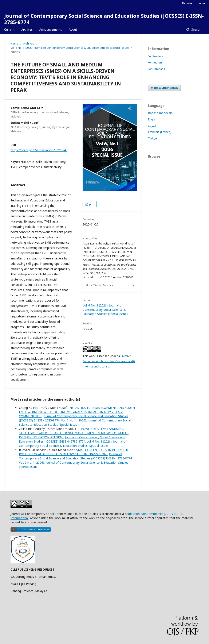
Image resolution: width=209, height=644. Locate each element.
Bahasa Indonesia (160, 113)
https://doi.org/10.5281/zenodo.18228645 (39, 150)
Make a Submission (164, 88)
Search (196, 29)
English (153, 119)
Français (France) (160, 132)
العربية (152, 126)
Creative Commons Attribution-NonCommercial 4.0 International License (109, 361)
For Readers (156, 56)
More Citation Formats (99, 285)
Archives (27, 29)
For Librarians (156, 69)
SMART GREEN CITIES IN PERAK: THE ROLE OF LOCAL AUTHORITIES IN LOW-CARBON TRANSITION (74, 452)
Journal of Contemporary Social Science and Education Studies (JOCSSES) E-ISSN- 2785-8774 (104, 19)
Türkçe (152, 138)
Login (201, 3)
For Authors (155, 62)
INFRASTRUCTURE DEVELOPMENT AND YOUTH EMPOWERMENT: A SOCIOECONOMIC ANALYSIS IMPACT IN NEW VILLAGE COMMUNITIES (77, 412)
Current (9, 29)
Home (14, 43)
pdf (91, 204)
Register (188, 3)
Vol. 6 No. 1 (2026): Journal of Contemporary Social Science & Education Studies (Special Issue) (70, 48)
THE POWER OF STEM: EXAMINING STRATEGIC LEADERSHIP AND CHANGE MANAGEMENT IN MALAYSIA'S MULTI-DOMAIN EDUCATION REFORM (74, 433)
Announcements (51, 29)
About (73, 29)
